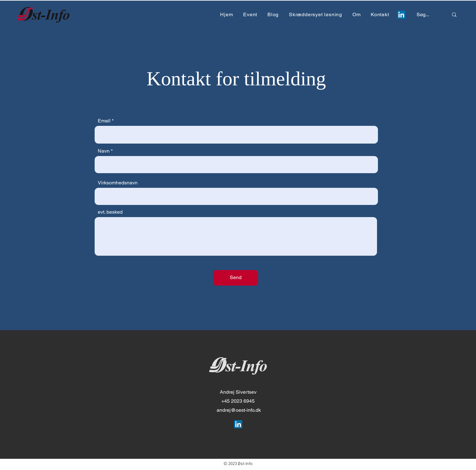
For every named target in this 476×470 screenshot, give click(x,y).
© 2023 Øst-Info (238, 464)
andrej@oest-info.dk (239, 410)
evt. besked (110, 212)
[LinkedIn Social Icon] (401, 15)
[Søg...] (426, 15)
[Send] (236, 278)
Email (104, 121)
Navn (104, 151)
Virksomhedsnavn (118, 183)
